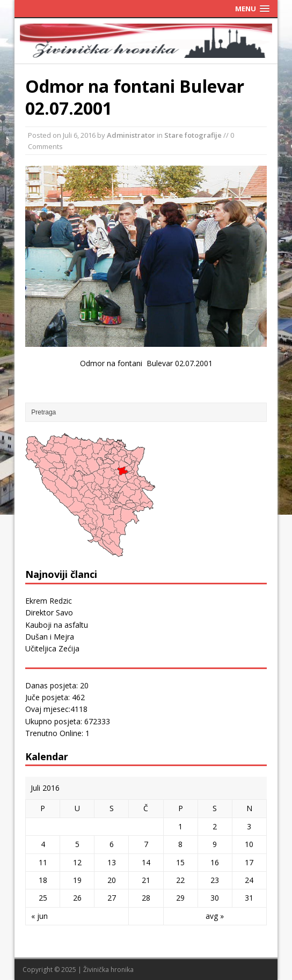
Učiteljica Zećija (52, 648)
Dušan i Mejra (50, 637)
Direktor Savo (49, 612)
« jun (39, 916)
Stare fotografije (193, 135)
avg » (215, 916)
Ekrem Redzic (49, 601)
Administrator (131, 135)
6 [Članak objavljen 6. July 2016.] (112, 844)
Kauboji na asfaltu (57, 625)
